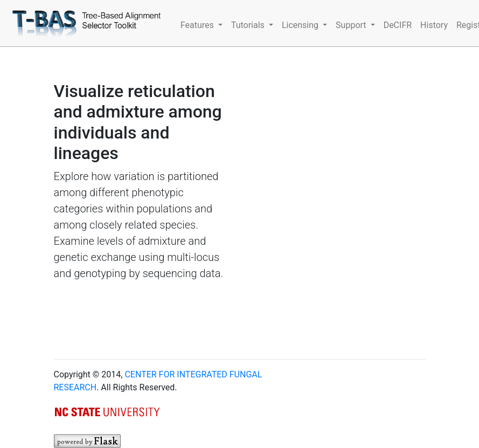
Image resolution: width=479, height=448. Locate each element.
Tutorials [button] (249, 25)
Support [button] (352, 25)
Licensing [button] (301, 25)
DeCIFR (398, 25)
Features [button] (198, 25)
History (434, 25)
